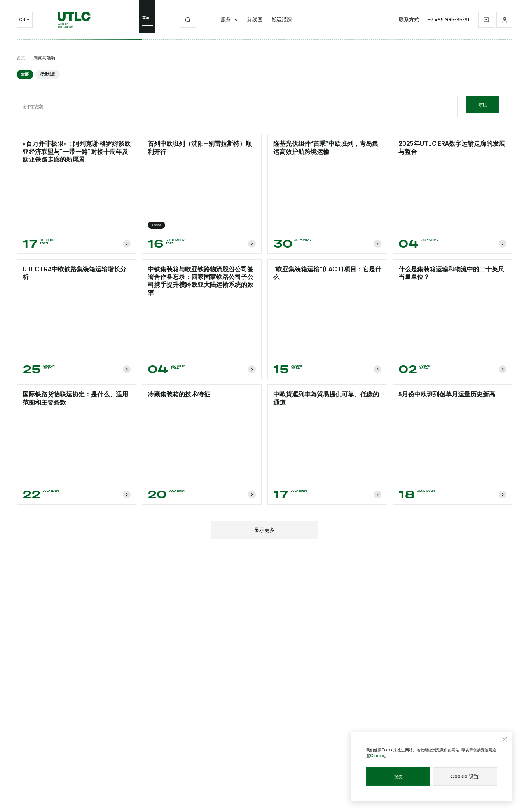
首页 (21, 58)
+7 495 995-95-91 (449, 25)
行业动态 (46, 74)
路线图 (255, 25)
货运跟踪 (281, 25)
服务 (230, 25)
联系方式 (409, 25)
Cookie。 (379, 756)
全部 (24, 74)
